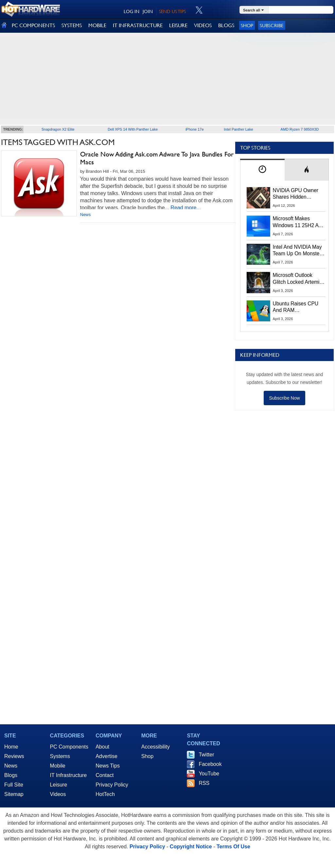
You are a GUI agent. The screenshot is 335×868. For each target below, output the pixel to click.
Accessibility (156, 747)
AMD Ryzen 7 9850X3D (300, 129)
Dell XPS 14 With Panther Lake (133, 129)
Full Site (14, 785)
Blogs (11, 775)
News (86, 215)
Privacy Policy (112, 785)
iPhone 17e (195, 129)
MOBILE (97, 25)
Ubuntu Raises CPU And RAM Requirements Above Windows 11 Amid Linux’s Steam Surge (297, 307)
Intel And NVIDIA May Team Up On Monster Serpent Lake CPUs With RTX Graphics (297, 251)
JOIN (148, 11)
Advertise (106, 756)
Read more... (185, 208)
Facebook (210, 764)
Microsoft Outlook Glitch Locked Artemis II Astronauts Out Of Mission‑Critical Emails (299, 279)
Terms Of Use (233, 847)
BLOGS (226, 25)
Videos (58, 794)
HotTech (105, 794)
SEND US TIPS (172, 11)
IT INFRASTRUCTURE (138, 25)
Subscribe (272, 25)
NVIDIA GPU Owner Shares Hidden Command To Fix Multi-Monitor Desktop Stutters (299, 194)
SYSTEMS (72, 25)
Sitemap (14, 794)
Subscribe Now (284, 398)
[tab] (262, 170)
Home (11, 747)
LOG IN (132, 11)
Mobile (58, 766)
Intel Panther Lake (238, 129)
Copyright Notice (191, 847)
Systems (60, 756)
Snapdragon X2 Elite (58, 129)
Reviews (14, 756)
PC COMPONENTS (33, 25)
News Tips (108, 766)
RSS (204, 783)
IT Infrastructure (69, 775)
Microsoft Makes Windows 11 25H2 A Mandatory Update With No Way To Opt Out (296, 222)
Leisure (59, 785)
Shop (247, 25)
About (102, 747)
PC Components (69, 747)
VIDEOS (203, 25)
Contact (105, 775)
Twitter (206, 755)
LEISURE (178, 25)
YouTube (209, 774)
